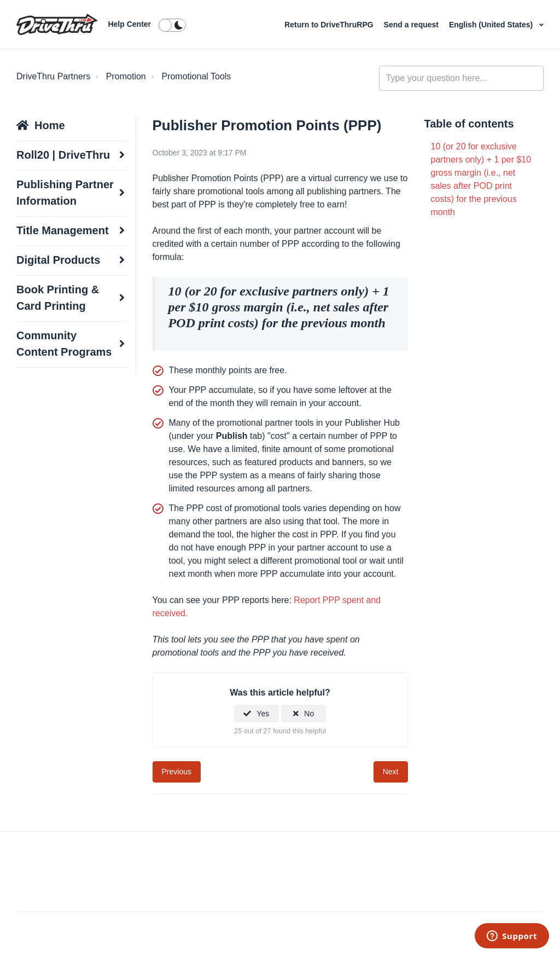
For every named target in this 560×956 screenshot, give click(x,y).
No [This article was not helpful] (309, 714)
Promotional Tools (196, 76)
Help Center (129, 24)
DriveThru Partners (53, 76)
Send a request (412, 25)
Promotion (126, 76)
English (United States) (492, 25)
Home (50, 125)
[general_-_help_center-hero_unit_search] (461, 78)
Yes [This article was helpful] (263, 714)
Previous (177, 772)
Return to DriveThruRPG (330, 25)
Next (391, 772)
